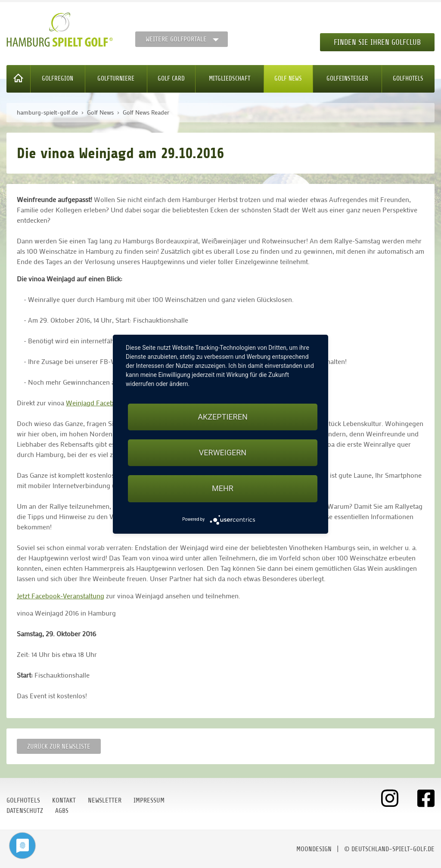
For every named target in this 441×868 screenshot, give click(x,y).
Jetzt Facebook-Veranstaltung (61, 596)
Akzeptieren (222, 417)
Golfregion (57, 79)
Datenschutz (25, 811)
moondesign (314, 849)
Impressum (149, 800)
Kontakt (64, 800)
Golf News (288, 79)
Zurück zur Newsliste (59, 747)
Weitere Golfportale (176, 39)
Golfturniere (116, 79)
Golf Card (171, 79)
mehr (223, 488)
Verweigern (223, 453)
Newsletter (105, 800)
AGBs (62, 811)
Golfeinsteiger (347, 79)
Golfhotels (408, 79)
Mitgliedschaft (230, 79)
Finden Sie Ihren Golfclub (377, 42)
